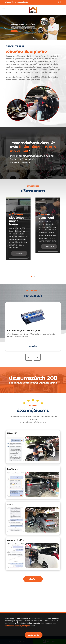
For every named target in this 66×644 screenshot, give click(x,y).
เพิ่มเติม (33, 579)
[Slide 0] (33, 38)
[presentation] (29, 357)
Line (36, 619)
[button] (32, 276)
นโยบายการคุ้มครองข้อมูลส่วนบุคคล (18, 632)
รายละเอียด (19, 253)
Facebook (30, 619)
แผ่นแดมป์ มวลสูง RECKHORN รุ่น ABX (24, 331)
